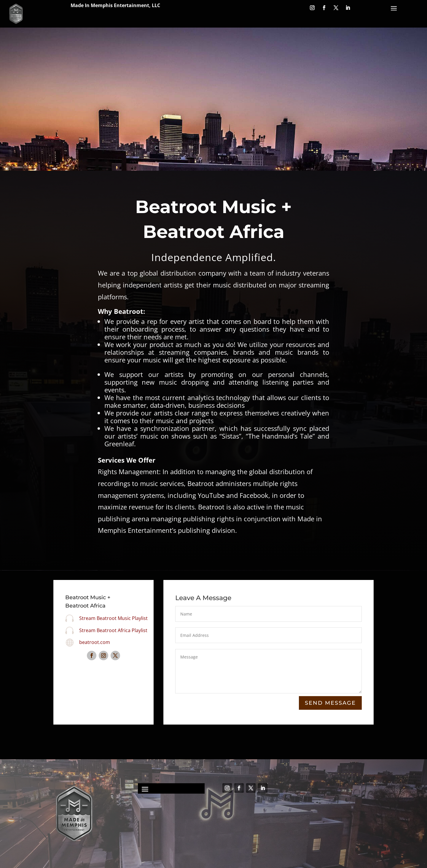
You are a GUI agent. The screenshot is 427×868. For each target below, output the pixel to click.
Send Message (330, 703)
